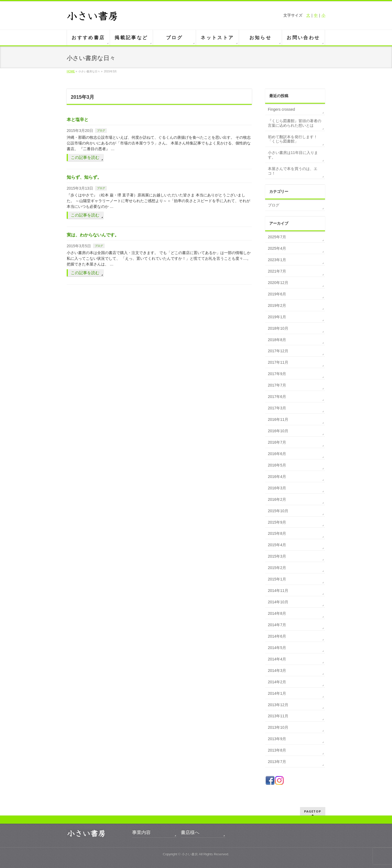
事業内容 (141, 833)
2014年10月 (278, 602)
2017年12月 (278, 351)
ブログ (101, 130)
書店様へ (190, 833)
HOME (71, 71)
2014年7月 (277, 625)
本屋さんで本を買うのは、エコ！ (293, 171)
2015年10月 (278, 511)
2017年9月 (277, 374)
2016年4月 (277, 477)
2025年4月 (277, 248)
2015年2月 (277, 568)
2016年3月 (277, 488)
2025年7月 (277, 237)
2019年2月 (277, 305)
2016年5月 (277, 465)
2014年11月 (278, 591)
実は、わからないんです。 (93, 235)
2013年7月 (277, 762)
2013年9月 (277, 739)
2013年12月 (278, 705)
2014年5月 (277, 648)
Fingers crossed (281, 109)
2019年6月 (277, 294)
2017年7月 (277, 385)
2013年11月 (278, 716)
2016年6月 (277, 454)
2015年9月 (277, 522)
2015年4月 (277, 545)
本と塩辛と (78, 120)
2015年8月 (277, 533)
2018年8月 (277, 340)
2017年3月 (277, 408)
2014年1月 (277, 693)
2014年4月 (277, 659)
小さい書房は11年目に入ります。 (293, 155)
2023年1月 (277, 260)
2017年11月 (278, 362)
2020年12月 (278, 283)
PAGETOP (313, 811)
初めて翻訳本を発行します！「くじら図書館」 (293, 139)
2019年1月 (277, 317)
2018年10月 (278, 328)
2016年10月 (278, 431)
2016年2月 (277, 499)
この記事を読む (85, 157)
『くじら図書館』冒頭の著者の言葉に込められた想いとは (295, 123)
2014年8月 (277, 613)
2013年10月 (278, 727)
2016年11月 (278, 419)
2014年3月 (277, 671)
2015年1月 (277, 579)
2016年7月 (277, 442)
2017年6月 (277, 397)
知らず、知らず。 (84, 177)
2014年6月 (277, 636)
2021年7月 (277, 271)
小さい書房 (190, 854)
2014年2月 (277, 682)
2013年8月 (277, 750)
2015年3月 (277, 556)
